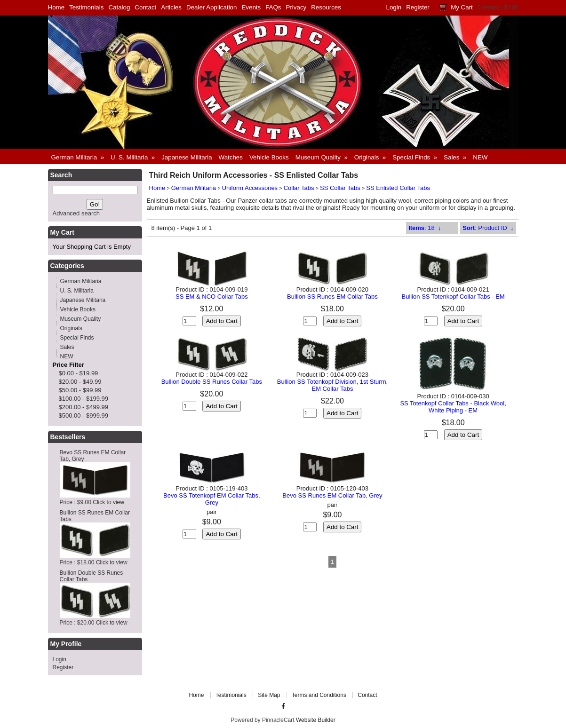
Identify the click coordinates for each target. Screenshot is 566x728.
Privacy (296, 7)
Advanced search (76, 213)
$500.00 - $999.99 (84, 415)
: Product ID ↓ (488, 228)
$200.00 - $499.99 (84, 407)
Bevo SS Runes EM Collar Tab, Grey (332, 495)
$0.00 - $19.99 (79, 373)
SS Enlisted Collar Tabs (398, 188)
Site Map (269, 695)
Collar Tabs (299, 188)
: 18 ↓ (425, 228)
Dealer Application (211, 7)
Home (56, 7)
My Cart (462, 7)
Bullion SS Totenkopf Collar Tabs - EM (453, 297)
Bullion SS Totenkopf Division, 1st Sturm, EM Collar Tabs (332, 385)
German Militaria (194, 188)
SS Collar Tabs (340, 188)
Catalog (119, 7)
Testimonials (86, 7)
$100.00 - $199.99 (84, 399)
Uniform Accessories (250, 188)
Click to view (108, 502)
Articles (171, 7)
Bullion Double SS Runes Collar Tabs (212, 382)
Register (418, 7)
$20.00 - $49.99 (80, 382)
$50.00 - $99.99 (80, 390)
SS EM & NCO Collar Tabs (212, 297)
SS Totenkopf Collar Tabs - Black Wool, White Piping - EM (453, 407)
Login (394, 7)
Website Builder (316, 720)
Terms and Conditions (319, 695)
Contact (145, 7)
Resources (326, 7)
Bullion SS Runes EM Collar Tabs (332, 297)
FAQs (273, 7)
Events (251, 7)
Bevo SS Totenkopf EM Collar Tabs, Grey (211, 499)
